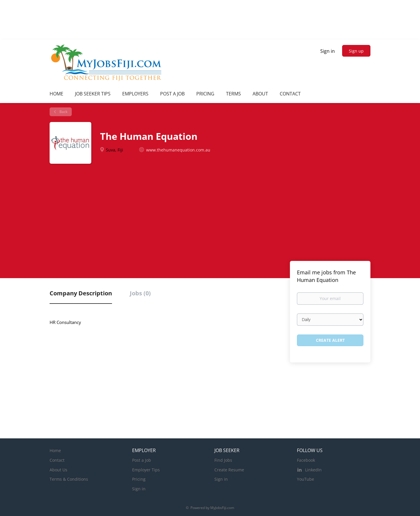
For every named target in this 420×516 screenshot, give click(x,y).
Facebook (306, 460)
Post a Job (142, 460)
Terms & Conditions (69, 479)
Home (55, 450)
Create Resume (229, 470)
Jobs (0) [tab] (140, 293)
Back (63, 112)
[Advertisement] (210, 216)
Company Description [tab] (81, 293)
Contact (57, 460)
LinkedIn (313, 470)
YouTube (306, 479)
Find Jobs (223, 460)
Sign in (328, 51)
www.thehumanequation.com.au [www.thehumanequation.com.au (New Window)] (178, 150)
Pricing (139, 479)
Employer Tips (146, 470)
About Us (58, 470)
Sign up (356, 51)
